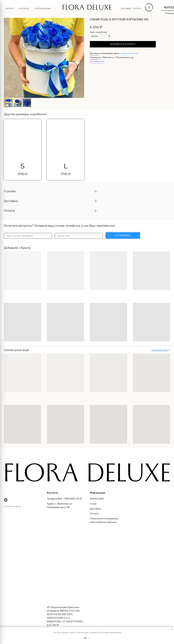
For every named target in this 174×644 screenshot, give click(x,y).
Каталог (10, 9)
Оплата (137, 9)
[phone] (28, 236)
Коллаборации (43, 9)
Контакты (24, 9)
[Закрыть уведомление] (172, 629)
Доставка (126, 9)
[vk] (6, 500)
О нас (93, 504)
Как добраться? (97, 62)
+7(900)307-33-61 (73, 499)
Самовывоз (95, 58)
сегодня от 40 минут (129, 54)
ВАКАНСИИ (97, 499)
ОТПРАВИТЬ (123, 235)
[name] (79, 236)
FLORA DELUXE (87, 9)
